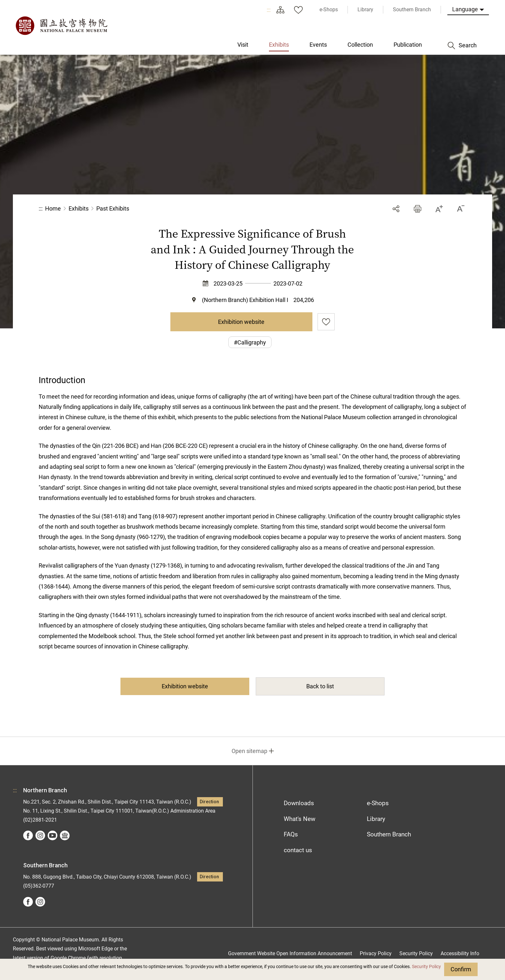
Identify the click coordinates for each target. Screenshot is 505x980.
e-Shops (378, 803)
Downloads (299, 803)
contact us (298, 850)
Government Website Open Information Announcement (290, 953)
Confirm (461, 969)
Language (465, 9)
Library (376, 819)
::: (269, 10)
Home (53, 208)
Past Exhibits (113, 208)
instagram (40, 835)
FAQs (291, 834)
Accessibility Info (460, 953)
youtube (52, 835)
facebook (28, 835)
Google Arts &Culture (65, 835)
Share (396, 209)
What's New (300, 819)
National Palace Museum (61, 26)
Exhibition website (241, 322)
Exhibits (79, 208)
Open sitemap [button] (249, 751)
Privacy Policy (376, 953)
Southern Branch (389, 834)
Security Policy (426, 967)
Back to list (320, 686)
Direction (209, 802)
